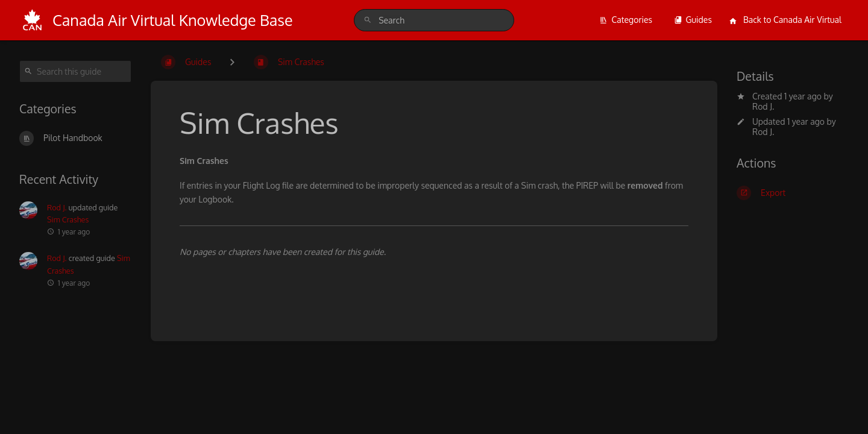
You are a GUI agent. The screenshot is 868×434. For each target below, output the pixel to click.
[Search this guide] (75, 71)
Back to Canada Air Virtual (785, 20)
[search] (434, 20)
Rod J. (763, 106)
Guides (693, 20)
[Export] (793, 193)
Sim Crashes (68, 219)
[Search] (368, 20)
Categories (626, 20)
